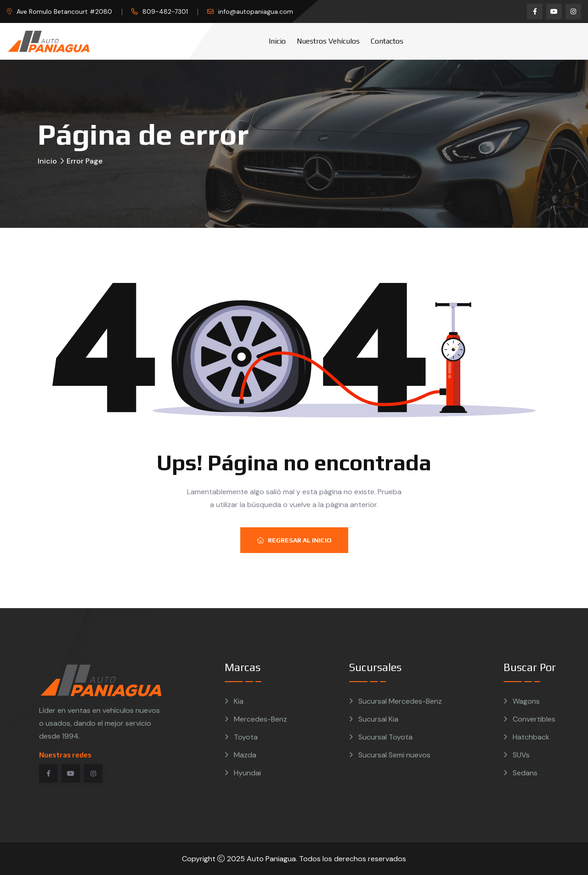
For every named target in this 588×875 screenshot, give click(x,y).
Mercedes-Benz (260, 719)
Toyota (246, 737)
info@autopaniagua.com (256, 11)
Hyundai (247, 773)
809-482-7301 (165, 11)
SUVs (521, 755)
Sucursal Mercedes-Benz (400, 701)
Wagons (526, 701)
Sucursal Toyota (385, 737)
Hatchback (531, 737)
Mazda (245, 755)
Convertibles (534, 719)
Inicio (277, 41)
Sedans (525, 773)
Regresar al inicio (294, 540)
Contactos (387, 41)
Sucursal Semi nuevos (394, 755)
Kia (239, 701)
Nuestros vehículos (328, 41)
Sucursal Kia (378, 719)
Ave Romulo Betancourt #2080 (64, 11)
